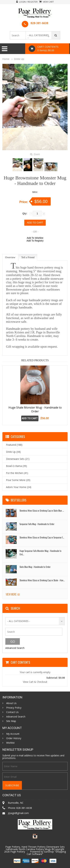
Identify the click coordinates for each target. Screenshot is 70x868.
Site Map (11, 721)
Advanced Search (15, 648)
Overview (10, 257)
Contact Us (12, 712)
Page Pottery (18, 852)
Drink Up (19, 59)
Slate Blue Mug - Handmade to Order (35, 567)
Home (6, 59)
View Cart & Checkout (35, 682)
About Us (11, 703)
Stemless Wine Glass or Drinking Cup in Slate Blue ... (42, 510)
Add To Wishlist (35, 238)
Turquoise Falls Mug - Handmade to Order (37, 524)
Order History (14, 738)
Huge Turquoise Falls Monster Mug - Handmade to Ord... (40, 552)
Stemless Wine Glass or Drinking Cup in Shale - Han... (42, 580)
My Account (13, 734)
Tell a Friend (28, 257)
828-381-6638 (39, 23)
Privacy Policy (14, 708)
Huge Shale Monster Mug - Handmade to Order (35, 409)
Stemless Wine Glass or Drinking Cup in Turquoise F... (42, 537)
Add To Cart (30, 418)
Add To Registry (35, 241)
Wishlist (10, 743)
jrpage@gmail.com (18, 813)
